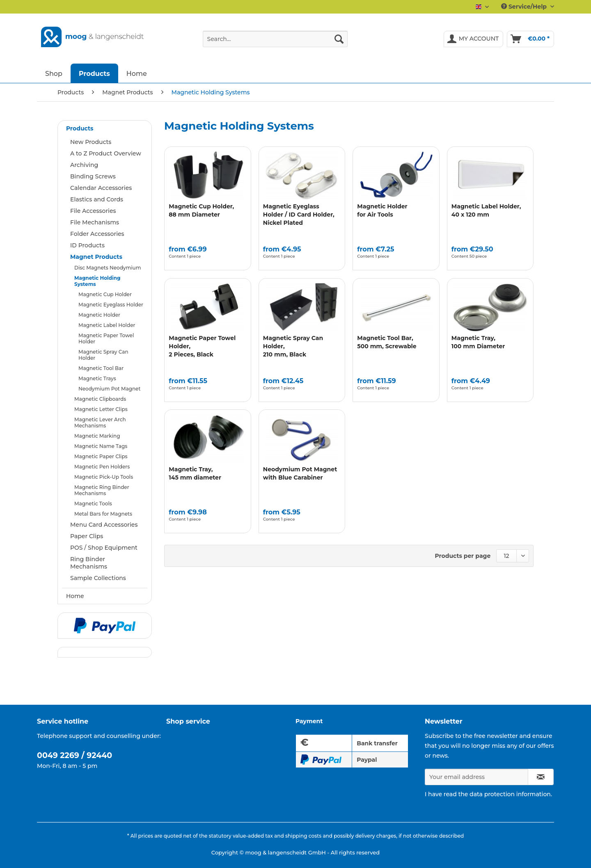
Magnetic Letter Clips (101, 409)
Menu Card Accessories (104, 525)
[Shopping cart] (530, 39)
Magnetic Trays (97, 378)
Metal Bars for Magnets (103, 514)
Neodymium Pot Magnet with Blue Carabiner (300, 473)
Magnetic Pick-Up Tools (104, 477)
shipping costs (303, 836)
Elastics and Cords (97, 199)
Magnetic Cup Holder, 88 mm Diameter (201, 210)
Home (75, 596)
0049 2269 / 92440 (74, 755)
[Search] (339, 39)
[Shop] (54, 73)
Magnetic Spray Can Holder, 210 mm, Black (293, 346)
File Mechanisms (95, 222)
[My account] (474, 39)
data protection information (510, 794)
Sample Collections (98, 578)
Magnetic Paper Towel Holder (106, 338)
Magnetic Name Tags (101, 446)
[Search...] (275, 39)
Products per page (463, 556)
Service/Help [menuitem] (525, 7)
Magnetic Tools (93, 504)
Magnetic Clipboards (100, 399)
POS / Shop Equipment (104, 548)
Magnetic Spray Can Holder (103, 355)
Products (80, 128)
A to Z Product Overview (106, 153)
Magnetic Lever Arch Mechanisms (100, 423)
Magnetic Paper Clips (101, 456)
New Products (91, 142)
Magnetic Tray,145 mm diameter (195, 473)
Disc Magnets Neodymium (108, 268)
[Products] (94, 73)
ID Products (87, 245)
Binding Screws (93, 176)
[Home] (137, 73)
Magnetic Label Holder (107, 325)
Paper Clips (87, 536)
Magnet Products (96, 257)
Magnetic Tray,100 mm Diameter (478, 342)
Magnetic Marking (97, 436)
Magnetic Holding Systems (97, 281)
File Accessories (93, 211)
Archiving (84, 165)
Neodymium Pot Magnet (109, 389)
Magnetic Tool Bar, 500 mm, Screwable (387, 342)
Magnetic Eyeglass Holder (111, 305)
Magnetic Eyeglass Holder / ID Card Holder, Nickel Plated (299, 215)
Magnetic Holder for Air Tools (382, 210)
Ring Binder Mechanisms (89, 563)
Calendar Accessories (101, 188)
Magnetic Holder (99, 315)
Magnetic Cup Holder (105, 294)
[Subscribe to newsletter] (541, 777)
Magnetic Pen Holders (102, 467)
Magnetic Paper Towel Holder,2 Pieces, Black (202, 346)
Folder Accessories (97, 234)
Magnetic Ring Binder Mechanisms (102, 490)
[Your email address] (476, 777)
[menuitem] (275, 43)
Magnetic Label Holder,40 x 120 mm (486, 210)
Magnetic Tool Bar (101, 368)
